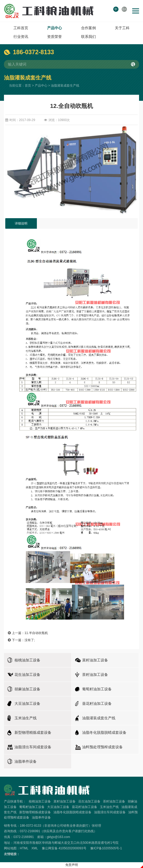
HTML (24, 848)
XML (34, 848)
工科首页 (21, 28)
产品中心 (55, 28)
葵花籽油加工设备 (85, 807)
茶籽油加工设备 (114, 801)
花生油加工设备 (89, 801)
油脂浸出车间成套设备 (110, 812)
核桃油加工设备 (40, 801)
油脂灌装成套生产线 (65, 86)
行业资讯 (21, 37)
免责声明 (72, 865)
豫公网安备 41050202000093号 (64, 848)
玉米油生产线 (109, 807)
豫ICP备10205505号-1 (106, 848)
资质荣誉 (55, 37)
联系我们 (88, 37)
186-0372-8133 (33, 52)
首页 (28, 86)
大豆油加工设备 (58, 807)
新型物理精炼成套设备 (35, 812)
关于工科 (122, 28)
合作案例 (88, 28)
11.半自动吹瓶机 (36, 633)
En (124, 9)
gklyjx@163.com (58, 837)
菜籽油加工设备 (65, 801)
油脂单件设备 (41, 817)
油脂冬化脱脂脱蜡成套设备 (72, 812)
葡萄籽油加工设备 (32, 807)
